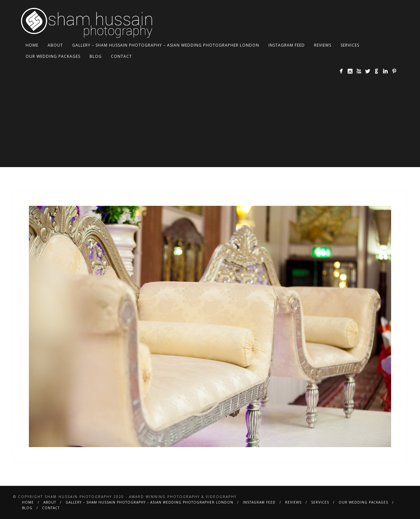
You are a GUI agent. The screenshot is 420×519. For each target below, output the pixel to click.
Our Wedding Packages (53, 56)
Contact (121, 56)
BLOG (96, 56)
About (55, 45)
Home (32, 45)
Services (350, 45)
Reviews (323, 45)
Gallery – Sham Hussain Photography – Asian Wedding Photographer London (166, 45)
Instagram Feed (287, 45)
